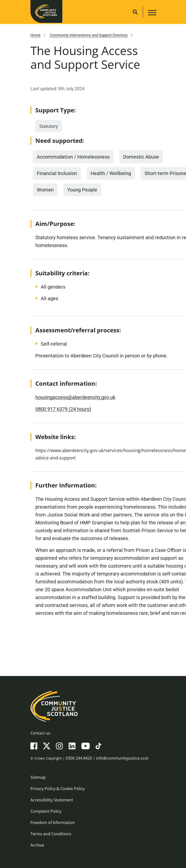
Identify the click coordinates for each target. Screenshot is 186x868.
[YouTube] (86, 746)
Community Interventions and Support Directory (89, 35)
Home (35, 35)
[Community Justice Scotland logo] (93, 706)
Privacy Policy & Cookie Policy (58, 789)
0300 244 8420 (79, 758)
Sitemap (38, 777)
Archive (37, 845)
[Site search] (135, 12)
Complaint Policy (46, 811)
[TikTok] (98, 746)
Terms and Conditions (51, 834)
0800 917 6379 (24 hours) (63, 409)
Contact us (40, 733)
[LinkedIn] (72, 746)
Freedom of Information (53, 823)
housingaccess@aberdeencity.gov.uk (75, 397)
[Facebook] (34, 746)
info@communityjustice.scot (122, 758)
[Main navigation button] (152, 13)
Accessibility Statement (52, 800)
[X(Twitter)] (47, 746)
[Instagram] (59, 746)
